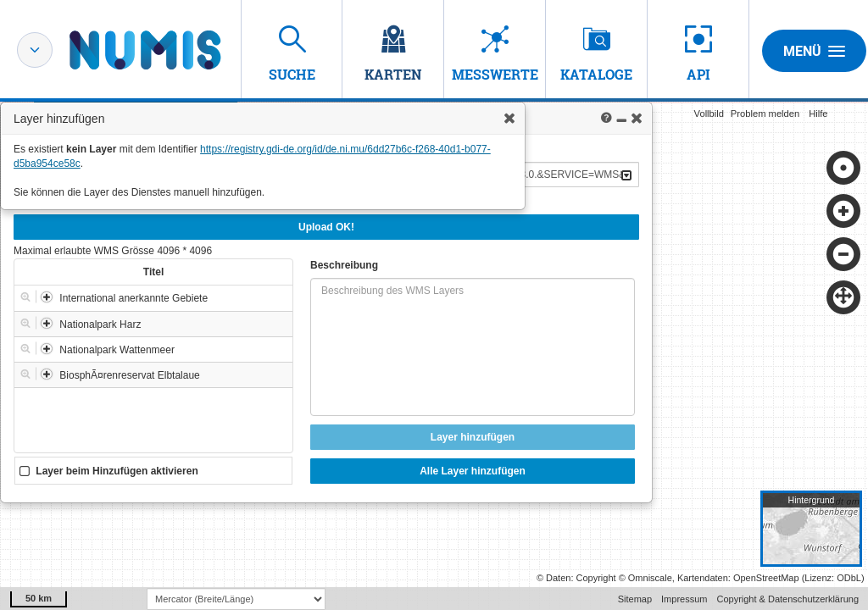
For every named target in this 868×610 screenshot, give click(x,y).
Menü (814, 51)
